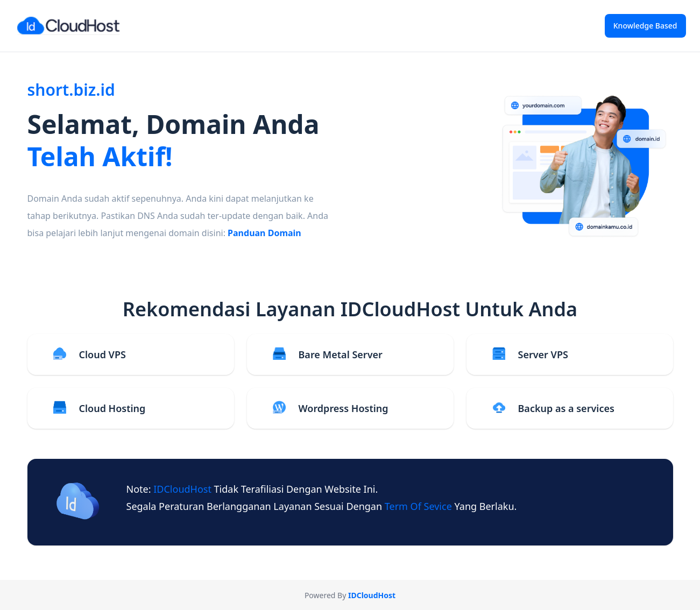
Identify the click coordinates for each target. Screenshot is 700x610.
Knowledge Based (645, 26)
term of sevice (420, 506)
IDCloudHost (183, 489)
